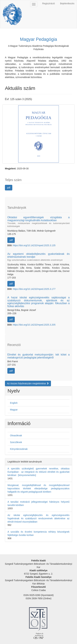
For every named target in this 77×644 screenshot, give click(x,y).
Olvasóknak (16, 435)
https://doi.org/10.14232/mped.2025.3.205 (34, 325)
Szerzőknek (16, 442)
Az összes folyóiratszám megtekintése (28, 383)
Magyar (14, 410)
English (14, 403)
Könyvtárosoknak (19, 449)
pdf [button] (9, 188)
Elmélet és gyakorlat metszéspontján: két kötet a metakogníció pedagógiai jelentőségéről (38, 356)
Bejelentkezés (67, 3)
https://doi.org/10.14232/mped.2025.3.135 (34, 245)
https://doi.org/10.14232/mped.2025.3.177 (34, 289)
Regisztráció (49, 3)
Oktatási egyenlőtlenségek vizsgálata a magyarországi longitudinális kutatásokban (38, 222)
